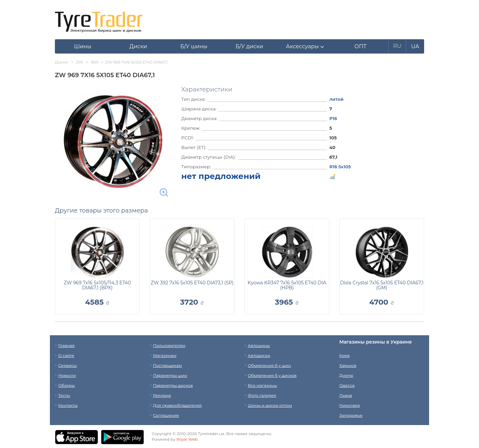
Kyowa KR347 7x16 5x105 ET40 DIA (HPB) (287, 285)
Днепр (346, 375)
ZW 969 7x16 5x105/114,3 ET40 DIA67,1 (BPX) (97, 285)
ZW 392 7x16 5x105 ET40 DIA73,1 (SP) (192, 283)
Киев (344, 355)
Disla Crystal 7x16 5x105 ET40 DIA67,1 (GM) (382, 285)
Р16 (333, 118)
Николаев (350, 405)
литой (336, 99)
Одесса (347, 385)
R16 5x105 (340, 167)
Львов (346, 395)
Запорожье (351, 415)
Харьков (348, 365)
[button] (305, 47)
